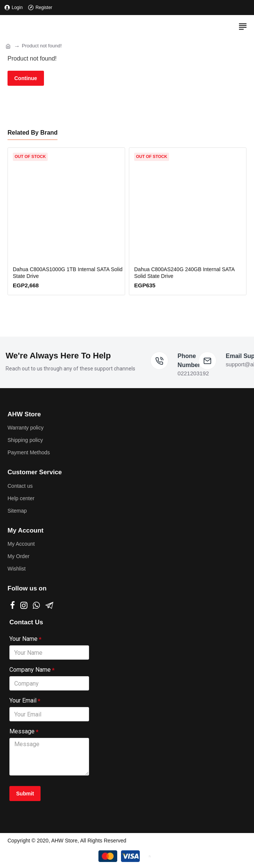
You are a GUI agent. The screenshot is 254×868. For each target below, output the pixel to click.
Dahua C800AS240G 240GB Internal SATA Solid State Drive (184, 273)
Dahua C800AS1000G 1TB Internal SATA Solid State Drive (68, 273)
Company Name (30, 670)
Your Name (23, 639)
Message (22, 731)
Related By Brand (33, 133)
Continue (26, 78)
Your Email (23, 700)
